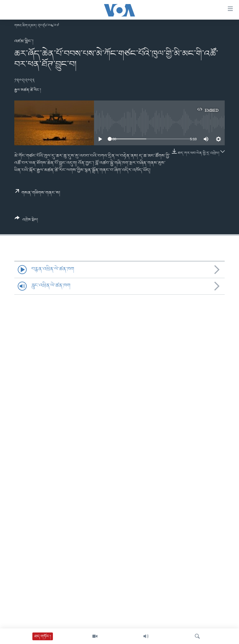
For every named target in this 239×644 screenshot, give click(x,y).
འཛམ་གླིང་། (24, 41)
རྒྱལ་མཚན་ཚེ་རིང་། (28, 90)
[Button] (26, 221)
